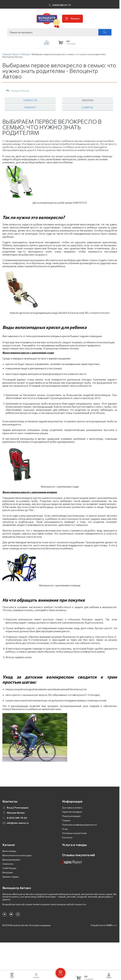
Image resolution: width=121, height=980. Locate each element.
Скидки (66, 820)
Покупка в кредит (72, 816)
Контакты (67, 837)
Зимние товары (11, 877)
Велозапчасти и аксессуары (17, 855)
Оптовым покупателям (74, 833)
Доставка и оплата (72, 808)
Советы (88, 107)
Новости (30, 100)
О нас (65, 829)
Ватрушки (8, 872)
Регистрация (21, 808)
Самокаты (8, 864)
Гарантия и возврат (72, 812)
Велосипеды (9, 851)
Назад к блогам (18, 91)
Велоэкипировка (11, 860)
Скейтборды (9, 868)
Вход (10, 808)
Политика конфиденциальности (79, 825)
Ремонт (30, 107)
